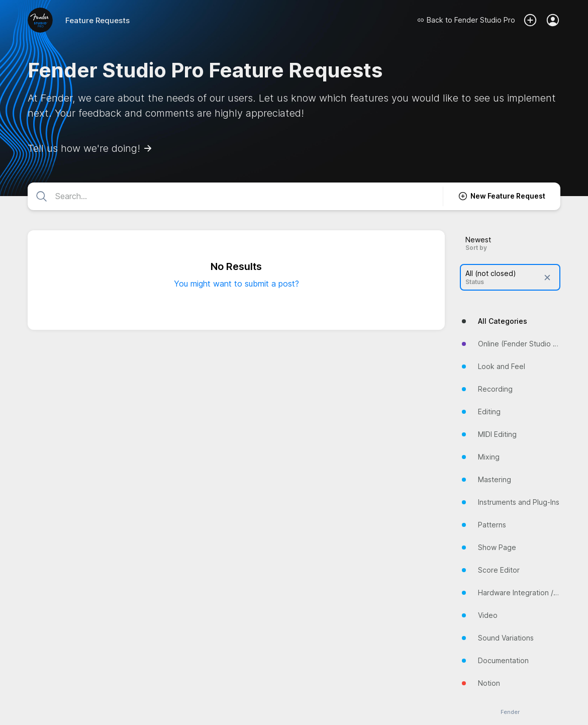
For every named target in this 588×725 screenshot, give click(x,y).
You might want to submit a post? (236, 284)
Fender (510, 712)
